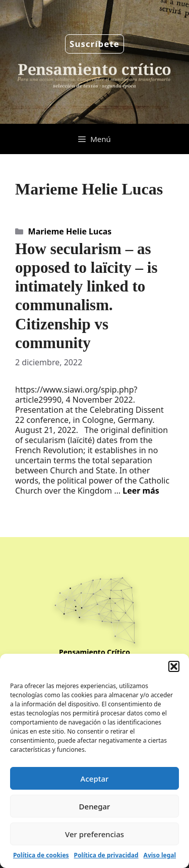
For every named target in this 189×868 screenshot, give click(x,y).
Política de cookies (41, 855)
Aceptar (95, 779)
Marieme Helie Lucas (70, 231)
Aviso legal (160, 855)
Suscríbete (94, 44)
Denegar (95, 806)
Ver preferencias (94, 834)
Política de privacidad (106, 855)
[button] (174, 666)
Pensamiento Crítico (94, 652)
